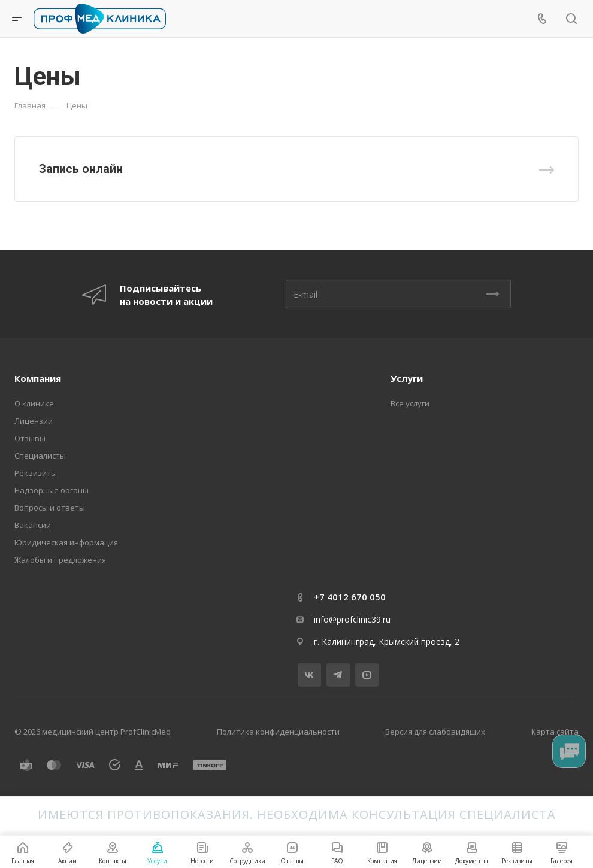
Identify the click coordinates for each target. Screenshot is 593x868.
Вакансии (33, 525)
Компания (38, 378)
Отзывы (30, 438)
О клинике (34, 403)
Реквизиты (36, 473)
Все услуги (410, 403)
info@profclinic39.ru (352, 619)
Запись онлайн (81, 169)
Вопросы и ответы (50, 508)
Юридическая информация (66, 542)
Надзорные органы (52, 490)
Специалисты (40, 456)
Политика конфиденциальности (278, 732)
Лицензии (34, 421)
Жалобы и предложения (60, 560)
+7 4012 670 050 (350, 597)
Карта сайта (555, 732)
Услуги (407, 378)
